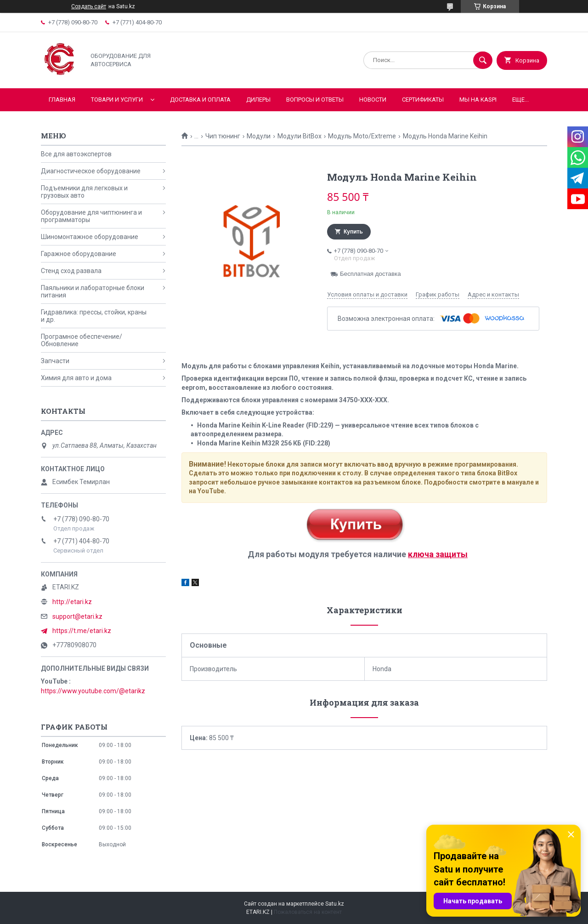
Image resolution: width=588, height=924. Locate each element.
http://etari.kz (72, 602)
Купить (353, 232)
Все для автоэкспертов (76, 154)
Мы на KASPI (478, 100)
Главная (62, 100)
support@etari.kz (77, 616)
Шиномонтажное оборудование (90, 237)
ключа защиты (438, 554)
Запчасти (55, 361)
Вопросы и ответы (315, 100)
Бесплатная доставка (370, 274)
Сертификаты (423, 100)
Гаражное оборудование (79, 254)
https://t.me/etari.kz (82, 631)
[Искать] (483, 60)
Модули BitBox (300, 136)
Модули (259, 136)
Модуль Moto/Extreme (362, 136)
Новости (373, 100)
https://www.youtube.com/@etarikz (93, 691)
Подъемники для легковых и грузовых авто (84, 192)
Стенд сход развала (71, 271)
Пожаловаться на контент (308, 912)
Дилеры (258, 100)
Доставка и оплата (200, 100)
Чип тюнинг (223, 136)
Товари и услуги (117, 100)
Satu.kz (335, 904)
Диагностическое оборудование (91, 171)
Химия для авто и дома (76, 378)
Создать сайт (89, 6)
